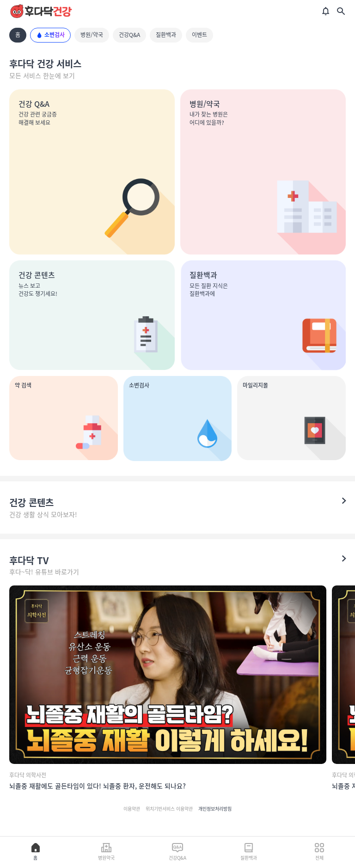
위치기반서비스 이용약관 (169, 809)
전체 (319, 852)
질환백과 (166, 35)
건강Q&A (129, 35)
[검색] (341, 11)
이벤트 (199, 35)
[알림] (326, 11)
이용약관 (132, 809)
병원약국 (106, 852)
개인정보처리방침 (215, 809)
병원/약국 (92, 35)
